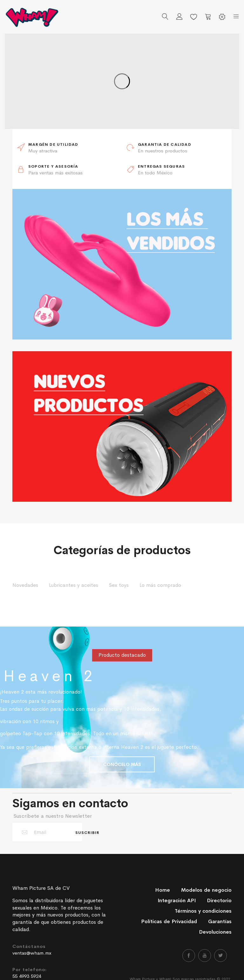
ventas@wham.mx (32, 953)
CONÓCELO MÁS (122, 764)
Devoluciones (215, 932)
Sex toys (119, 585)
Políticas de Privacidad (169, 921)
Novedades (25, 585)
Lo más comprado (160, 585)
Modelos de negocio (206, 890)
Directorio (219, 900)
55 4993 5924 (27, 976)
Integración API (177, 900)
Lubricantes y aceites (74, 585)
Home (163, 890)
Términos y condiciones (203, 911)
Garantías (220, 921)
